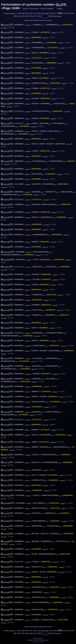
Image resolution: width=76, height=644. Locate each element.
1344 (43, 13)
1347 (55, 13)
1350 (68, 13)
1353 (19, 16)
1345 (47, 13)
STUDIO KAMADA (47, 9)
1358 (39, 16)
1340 (27, 13)
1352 (15, 16)
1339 (23, 13)
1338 (19, 13)
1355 (27, 16)
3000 (50, 16)
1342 (35, 13)
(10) (7, 25)
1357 (35, 16)
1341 (31, 13)
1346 (51, 13)
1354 (23, 16)
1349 (65, 13)
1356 (31, 16)
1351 (72, 13)
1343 (39, 13)
